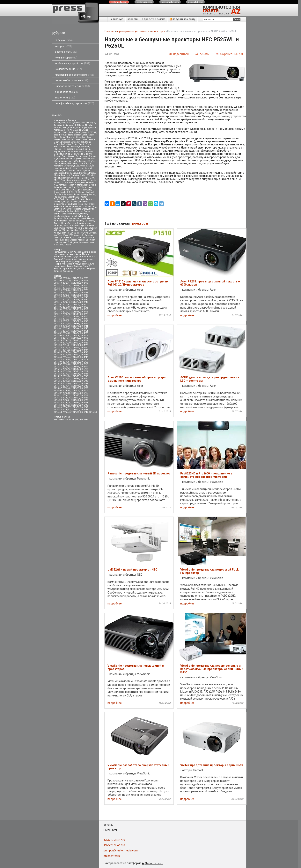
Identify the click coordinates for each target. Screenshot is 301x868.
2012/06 (67, 278)
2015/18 (84, 369)
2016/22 (84, 398)
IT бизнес (64, 40)
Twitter (57, 223)
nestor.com (119, 2)
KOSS (77, 166)
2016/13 (75, 395)
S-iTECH (83, 207)
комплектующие (68, 69)
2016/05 (75, 391)
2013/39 (67, 326)
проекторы (158, 31)
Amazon (58, 128)
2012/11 (75, 281)
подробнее (115, 315)
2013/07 (75, 307)
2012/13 (58, 283)
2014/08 (75, 336)
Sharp (85, 209)
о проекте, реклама (154, 19)
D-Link (57, 142)
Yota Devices (90, 233)
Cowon (84, 139)
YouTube (58, 235)
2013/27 (67, 319)
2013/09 (58, 309)
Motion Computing (62, 180)
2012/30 (67, 292)
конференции (72, 419)
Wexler (93, 228)
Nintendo (79, 185)
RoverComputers (70, 207)
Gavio (81, 152)
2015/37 (75, 381)
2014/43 (58, 357)
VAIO (81, 223)
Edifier (75, 144)
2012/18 (67, 285)
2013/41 (84, 326)
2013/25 (84, 316)
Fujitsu (57, 152)
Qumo (68, 204)
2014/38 (84, 352)
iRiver (64, 163)
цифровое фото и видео (72, 86)
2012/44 (84, 300)
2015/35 (58, 381)
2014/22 (84, 343)
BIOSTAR (92, 132)
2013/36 (75, 324)
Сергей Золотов (69, 269)
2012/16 (84, 283)
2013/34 (58, 324)
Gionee (57, 156)
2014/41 (75, 355)
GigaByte (88, 154)
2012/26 (67, 290)
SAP (64, 209)
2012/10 (67, 281)
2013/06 (67, 307)
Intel (70, 161)
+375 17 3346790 (114, 840)
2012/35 (75, 295)
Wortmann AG (87, 230)
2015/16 (67, 369)
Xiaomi (63, 233)
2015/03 (58, 362)
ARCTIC (65, 130)
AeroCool (58, 125)
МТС (75, 238)
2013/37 (84, 324)
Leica (74, 168)
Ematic (82, 144)
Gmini (64, 156)
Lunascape (59, 173)
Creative (92, 139)
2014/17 (75, 340)
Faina (57, 252)
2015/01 (75, 360)
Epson (88, 144)
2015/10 (84, 364)
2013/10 (67, 309)
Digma (57, 144)
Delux (88, 142)
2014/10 (58, 338)
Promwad (83, 202)
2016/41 (67, 410)
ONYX (73, 190)
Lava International (62, 168)
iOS (89, 161)
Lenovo (81, 168)
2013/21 (58, 316)
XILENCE (72, 233)
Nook (65, 187)
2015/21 (75, 371)
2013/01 (58, 305)
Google (71, 156)
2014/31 (58, 350)
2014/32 (67, 350)
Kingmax (74, 242)
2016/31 (84, 403)
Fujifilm (87, 149)
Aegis (92, 123)
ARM (72, 130)
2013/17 (58, 314)
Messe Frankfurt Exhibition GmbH (70, 175)
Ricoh (80, 204)
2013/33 (84, 321)
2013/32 (75, 321)
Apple (84, 128)
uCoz (69, 223)
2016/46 (75, 412)
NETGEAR (59, 245)
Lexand (88, 168)
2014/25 (75, 345)
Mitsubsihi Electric (80, 178)
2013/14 (67, 312)
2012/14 (67, 283)
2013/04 (84, 305)
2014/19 (58, 343)
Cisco (56, 137)
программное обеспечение (74, 75)
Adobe (77, 123)
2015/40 (67, 384)
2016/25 (75, 400)
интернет (64, 46)
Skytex (87, 211)
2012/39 (75, 297)
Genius (66, 154)
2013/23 (67, 316)
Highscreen (59, 159)
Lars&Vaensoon (86, 242)
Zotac (66, 235)
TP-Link (80, 221)
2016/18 (67, 398)
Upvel (75, 223)
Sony (64, 214)
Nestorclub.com (154, 863)
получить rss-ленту (182, 19)
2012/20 (84, 285)
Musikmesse (87, 183)
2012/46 (67, 302)
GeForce (89, 152)
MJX (92, 178)
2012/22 (67, 288)
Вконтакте (66, 238)
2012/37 (58, 297)
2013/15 (75, 312)
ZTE (71, 235)
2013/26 (58, 319)
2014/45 (75, 357)
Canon (84, 135)
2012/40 (84, 297)
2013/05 (58, 307)
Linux (78, 171)
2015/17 (75, 369)
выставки (59, 419)
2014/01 (84, 331)
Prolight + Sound (71, 202)
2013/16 (84, 312)
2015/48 (67, 388)
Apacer (74, 240)
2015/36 (67, 381)
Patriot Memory (81, 194)
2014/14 (58, 340)
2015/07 (58, 364)
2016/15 (58, 398)
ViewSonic (91, 226)
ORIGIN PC (72, 192)
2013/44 (75, 328)
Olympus (65, 190)
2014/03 (67, 333)
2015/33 (75, 379)
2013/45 (84, 328)
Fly (64, 149)
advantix (85, 123)
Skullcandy (72, 211)
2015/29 (75, 376)
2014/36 (67, 352)
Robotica (58, 207)
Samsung (92, 207)
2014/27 (58, 348)
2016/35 (84, 405)
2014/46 (84, 357)
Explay (66, 147)
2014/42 (84, 355)
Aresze (81, 240)
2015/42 (84, 384)
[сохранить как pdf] (229, 54)
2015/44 (67, 386)
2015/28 (67, 376)
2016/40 (58, 410)
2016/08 (67, 393)
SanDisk (58, 209)
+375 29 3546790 (114, 845)
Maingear (84, 173)
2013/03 (75, 305)
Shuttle (91, 209)
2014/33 (75, 350)
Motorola (76, 180)
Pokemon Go (71, 199)
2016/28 (58, 403)
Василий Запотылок (64, 257)
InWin (76, 161)
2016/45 (67, 412)
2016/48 (93, 412)
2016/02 (84, 388)
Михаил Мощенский (77, 264)
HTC (79, 159)
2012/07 (75, 278)
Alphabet (89, 125)
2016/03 (58, 391)
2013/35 (67, 324)
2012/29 (58, 292)
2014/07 (67, 336)
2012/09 (58, 281)
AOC (78, 128)
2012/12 (84, 281)
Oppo (56, 192)
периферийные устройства (74, 103)
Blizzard (69, 135)
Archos (57, 130)
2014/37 (75, 352)
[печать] (202, 54)
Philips (57, 197)
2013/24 (75, 316)
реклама (84, 419)
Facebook (74, 147)
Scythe (70, 209)
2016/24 (67, 400)
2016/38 (75, 407)
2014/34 (84, 350)
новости (133, 19)
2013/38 (58, 326)
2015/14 (84, 367)
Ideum (57, 161)
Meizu (92, 173)
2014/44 (67, 357)
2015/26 (84, 374)
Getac (74, 154)
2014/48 (67, 360)
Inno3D (66, 242)
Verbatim (58, 226)
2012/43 (75, 300)
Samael (64, 252)
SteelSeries (59, 216)
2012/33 (58, 295)
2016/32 (58, 405)
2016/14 (84, 395)
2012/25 (58, 290)
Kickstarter (59, 166)
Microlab (91, 175)
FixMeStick (84, 147)
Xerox (57, 233)
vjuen (70, 252)
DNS (63, 144)
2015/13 (75, 367)
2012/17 (58, 285)
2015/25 (75, 374)
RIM (86, 204)
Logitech (86, 171)
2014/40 (67, 355)
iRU (69, 163)
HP (75, 159)
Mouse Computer (88, 180)
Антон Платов (82, 254)
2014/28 (67, 348)
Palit (61, 194)
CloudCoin (81, 137)
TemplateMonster (72, 218)
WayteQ (70, 228)
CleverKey (70, 137)
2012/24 (84, 288)
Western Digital (82, 228)
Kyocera (84, 166)
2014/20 (67, 343)
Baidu (65, 132)
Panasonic (68, 194)
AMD (65, 128)
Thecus (90, 218)
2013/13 (58, 312)
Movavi (57, 183)
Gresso (92, 156)
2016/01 (75, 388)
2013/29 (84, 319)
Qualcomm (59, 204)
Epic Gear (90, 240)
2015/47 (58, 388)
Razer (74, 204)
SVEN (80, 216)
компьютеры (66, 58)
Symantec (58, 218)
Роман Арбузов (74, 266)
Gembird (58, 154)
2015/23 (58, 374)
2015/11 (58, 367)
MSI (78, 183)
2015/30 (84, 376)
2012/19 (75, 285)
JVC (90, 163)
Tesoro (68, 245)
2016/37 (67, 407)
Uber (64, 223)
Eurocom (58, 147)
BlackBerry (59, 135)
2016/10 (84, 393)
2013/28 (75, 319)
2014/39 (58, 355)
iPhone (57, 163)
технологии (65, 98)
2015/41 (75, 384)
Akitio (66, 125)
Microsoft (66, 178)
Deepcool (65, 142)
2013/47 (67, 331)
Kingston (69, 166)
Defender (75, 142)
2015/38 (84, 381)
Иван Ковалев (79, 259)
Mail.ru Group (72, 173)
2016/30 (75, 403)
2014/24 (67, 345)
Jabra (75, 163)
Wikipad (58, 230)
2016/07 (58, 393)
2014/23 (58, 345)
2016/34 (75, 405)
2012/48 (84, 302)
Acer (63, 123)
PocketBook (59, 199)
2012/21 (58, 288)
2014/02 (58, 333)
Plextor (83, 197)
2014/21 (75, 343)
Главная (109, 31)
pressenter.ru (112, 856)
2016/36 (58, 407)
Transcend (89, 221)
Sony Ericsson (73, 214)
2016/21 (75, 398)
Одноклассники (86, 238)
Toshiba (71, 221)
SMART (57, 214)
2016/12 (67, 395)
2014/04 (75, 333)
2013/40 (75, 326)
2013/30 (58, 321)
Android (72, 128)
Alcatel (73, 125)
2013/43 (67, 328)
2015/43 (58, 386)
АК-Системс (87, 235)
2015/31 (58, 379)
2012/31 (75, 292)
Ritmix (92, 204)
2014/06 (58, 336)
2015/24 (67, 374)
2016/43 (84, 410)
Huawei (86, 159)
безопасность (66, 52)
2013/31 (67, 321)
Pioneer (65, 197)
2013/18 (67, 314)
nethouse (63, 185)
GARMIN (66, 152)
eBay (68, 144)
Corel (77, 139)
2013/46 (58, 331)
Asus (86, 130)
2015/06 (84, 362)
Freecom (78, 149)
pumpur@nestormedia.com (121, 850)
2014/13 (84, 338)
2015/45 (75, 386)
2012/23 (75, 288)
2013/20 (84, 314)
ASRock (79, 130)
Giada (80, 154)
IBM (93, 159)
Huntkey (58, 242)
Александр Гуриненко (85, 252)
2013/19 (75, 314)
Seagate (77, 209)
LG (64, 171)
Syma (86, 216)
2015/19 (58, 371)
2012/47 (75, 302)
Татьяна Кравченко (64, 271)
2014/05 (84, 333)
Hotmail (69, 159)
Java (81, 163)
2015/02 (84, 360)
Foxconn (70, 149)
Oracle (63, 192)
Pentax (92, 194)
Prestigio (58, 202)
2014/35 (58, 352)
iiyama (64, 161)
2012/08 (84, 278)
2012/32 (84, 292)
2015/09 (75, 364)
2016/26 (84, 400)
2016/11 (58, 395)
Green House (82, 156)
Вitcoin (57, 238)
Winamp (66, 230)
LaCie (91, 166)
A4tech (57, 123)
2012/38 (67, 297)
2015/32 (67, 379)
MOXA (65, 183)
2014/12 (75, 338)
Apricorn (92, 128)
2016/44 (58, 412)
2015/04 (67, 362)
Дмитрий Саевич (62, 259)
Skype (80, 211)
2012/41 (58, 300)
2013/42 (58, 328)
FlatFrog (58, 149)
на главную (117, 19)
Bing (84, 132)
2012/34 (67, 295)
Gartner (74, 152)
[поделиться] (179, 54)
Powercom (91, 199)
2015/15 (58, 369)
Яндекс (66, 240)
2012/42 (67, 300)
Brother (77, 135)
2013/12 (84, 309)
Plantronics (74, 197)
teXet (83, 218)
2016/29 (67, 403)
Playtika (58, 240)
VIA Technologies (78, 226)
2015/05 (75, 362)
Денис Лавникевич (85, 257)
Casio (91, 135)
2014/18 (84, 340)
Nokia (87, 185)
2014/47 (58, 360)
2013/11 (75, 309)
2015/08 (67, 364)
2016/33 (67, 405)
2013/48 (75, 331)
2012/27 (75, 290)
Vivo (56, 228)
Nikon (71, 185)
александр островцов (64, 254)
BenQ (79, 132)
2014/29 (75, 348)
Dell (82, 142)
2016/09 (75, 393)
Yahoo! (80, 233)
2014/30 (84, 348)
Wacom (62, 228)
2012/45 (58, 302)
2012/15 (75, 283)
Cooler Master (67, 139)
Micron (57, 178)
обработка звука (67, 92)
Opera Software (84, 190)
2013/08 (84, 307)
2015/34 (84, 379)
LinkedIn (71, 171)
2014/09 (84, 336)
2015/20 (67, 371)
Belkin (72, 132)
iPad (93, 161)
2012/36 (84, 295)
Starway (84, 214)
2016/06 (84, 391)
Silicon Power (60, 211)
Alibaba (80, 125)
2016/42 (75, 410)
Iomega (83, 161)
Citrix (62, 137)
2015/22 (84, 371)
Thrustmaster (60, 221)
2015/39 (58, 384)
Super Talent (71, 216)
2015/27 (58, 376)
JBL (86, 163)
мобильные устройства (73, 63)
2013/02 (67, 305)
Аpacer (77, 235)
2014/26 (84, 345)
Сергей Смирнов (86, 269)
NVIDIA (72, 187)
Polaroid (82, 199)
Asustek (58, 132)
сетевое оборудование (72, 80)
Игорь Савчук (67, 261)
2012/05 (58, 278)
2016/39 (84, 407)
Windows (75, 230)
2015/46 (84, 386)
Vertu (66, 226)
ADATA (70, 123)
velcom (88, 223)
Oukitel (82, 192)
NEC (56, 185)
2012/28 (84, 290)
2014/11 (67, 338)
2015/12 (67, 367)
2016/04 (67, 391)
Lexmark (58, 171)
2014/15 (67, 340)
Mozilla (72, 183)
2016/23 (58, 400)
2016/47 (84, 412)
